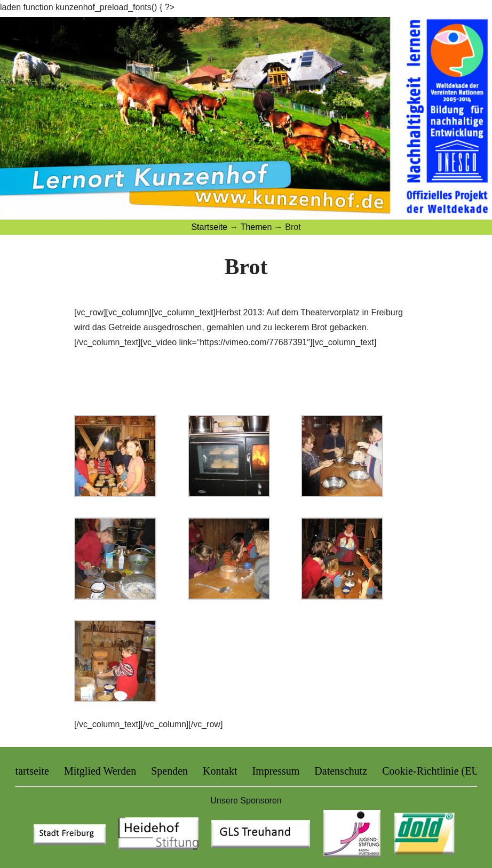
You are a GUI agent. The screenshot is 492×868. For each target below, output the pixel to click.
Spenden (169, 771)
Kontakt (220, 771)
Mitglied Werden (100, 771)
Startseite (29, 771)
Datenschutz (341, 771)
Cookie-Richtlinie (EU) (432, 771)
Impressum (276, 771)
